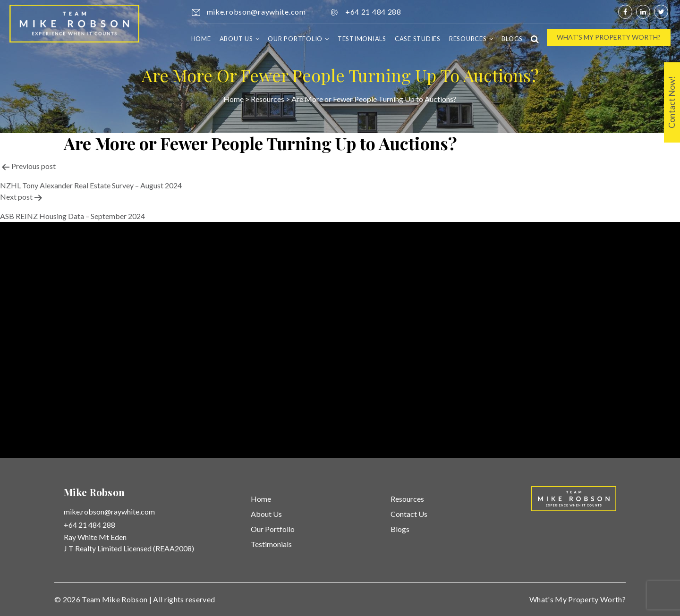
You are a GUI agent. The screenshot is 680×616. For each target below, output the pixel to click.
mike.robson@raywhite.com (256, 12)
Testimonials (362, 39)
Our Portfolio (295, 39)
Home (201, 39)
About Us (236, 39)
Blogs (512, 39)
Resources (468, 39)
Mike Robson (125, 599)
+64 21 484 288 (373, 12)
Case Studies (418, 39)
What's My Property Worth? (609, 37)
